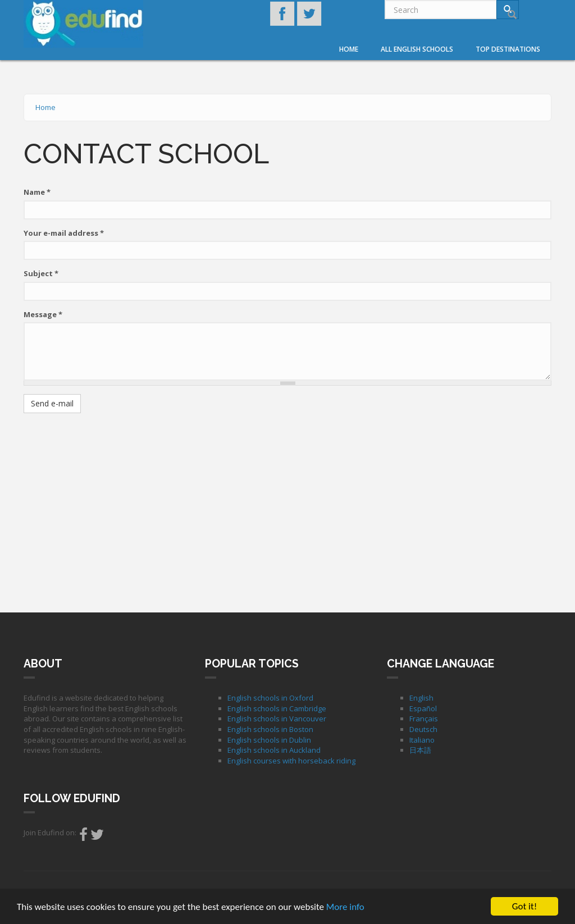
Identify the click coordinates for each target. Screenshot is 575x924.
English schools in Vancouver (277, 719)
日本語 (420, 750)
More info (345, 907)
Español (423, 708)
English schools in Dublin (269, 740)
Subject (41, 273)
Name (37, 192)
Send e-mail (52, 403)
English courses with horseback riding (291, 761)
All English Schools (417, 49)
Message (43, 314)
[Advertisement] (287, 503)
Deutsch (423, 729)
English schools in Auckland (274, 750)
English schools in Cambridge (277, 708)
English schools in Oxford (270, 698)
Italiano (422, 740)
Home (349, 49)
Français (424, 719)
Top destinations (508, 49)
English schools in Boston (270, 729)
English (421, 698)
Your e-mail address (64, 233)
